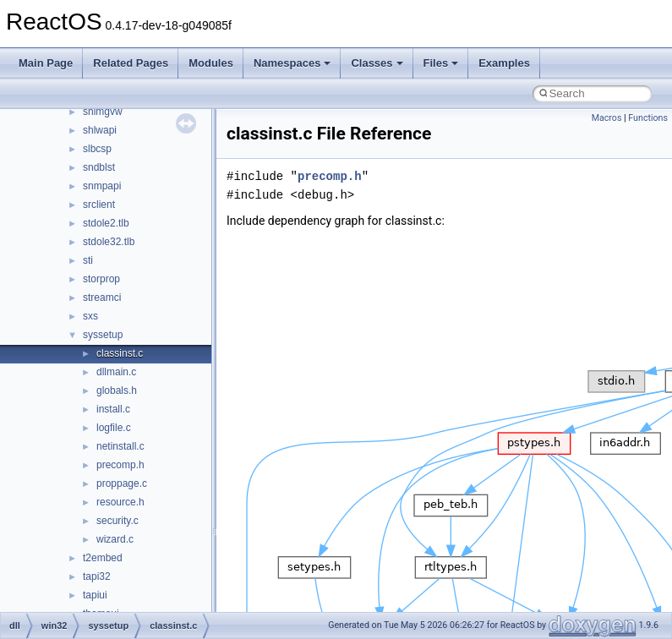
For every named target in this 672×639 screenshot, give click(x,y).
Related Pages (131, 63)
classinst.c (120, 353)
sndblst (99, 167)
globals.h (117, 390)
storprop (101, 279)
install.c (113, 409)
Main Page (46, 63)
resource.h (120, 502)
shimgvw (103, 112)
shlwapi (100, 130)
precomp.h (120, 465)
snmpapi (102, 186)
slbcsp (97, 149)
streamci (102, 298)
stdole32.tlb (109, 242)
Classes (377, 63)
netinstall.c (120, 446)
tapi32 (97, 576)
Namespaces (292, 63)
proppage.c (122, 483)
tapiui (95, 595)
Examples (504, 63)
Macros (607, 118)
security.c (117, 521)
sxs (90, 316)
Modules (211, 63)
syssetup (103, 335)
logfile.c (114, 428)
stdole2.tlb (106, 223)
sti (88, 260)
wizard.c (115, 539)
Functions (648, 118)
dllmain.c (116, 372)
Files (441, 63)
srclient (99, 205)
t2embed (103, 558)
